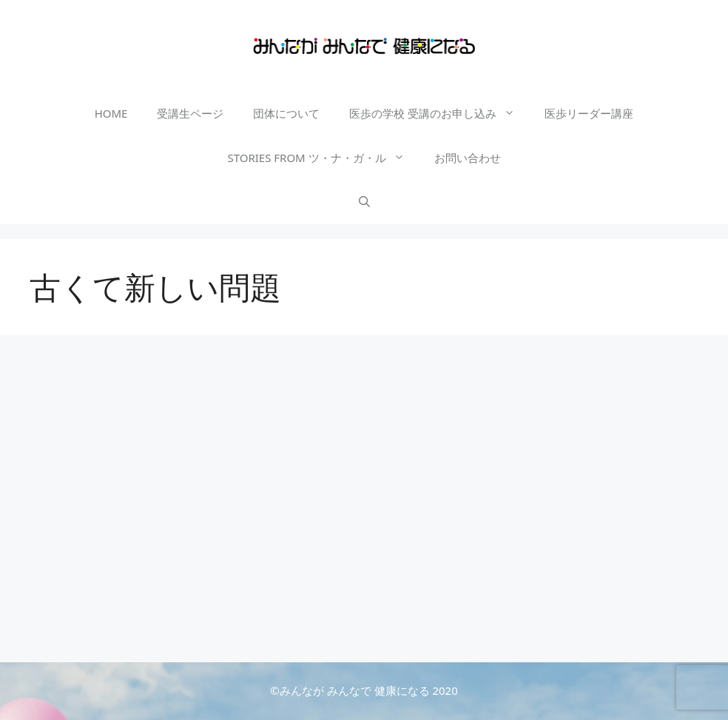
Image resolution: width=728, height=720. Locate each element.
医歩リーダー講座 (589, 113)
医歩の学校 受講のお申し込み (439, 113)
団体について (286, 113)
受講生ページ (190, 113)
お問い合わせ (468, 158)
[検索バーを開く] (364, 202)
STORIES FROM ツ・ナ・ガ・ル (323, 158)
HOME (111, 113)
